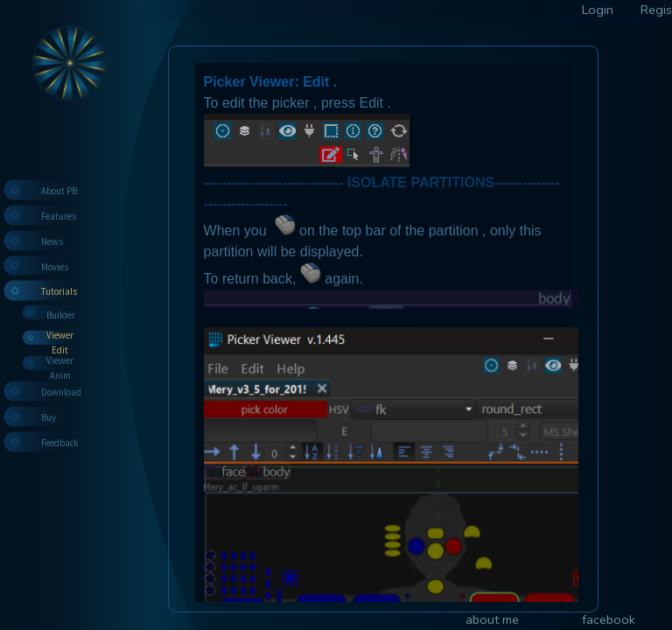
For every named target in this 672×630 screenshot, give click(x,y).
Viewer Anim (60, 368)
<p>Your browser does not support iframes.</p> (383, 329)
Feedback (60, 443)
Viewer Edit (60, 343)
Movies (55, 267)
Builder (61, 315)
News (52, 241)
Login (598, 10)
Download (61, 392)
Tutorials (59, 291)
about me (492, 619)
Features (59, 216)
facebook (609, 619)
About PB (59, 191)
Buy (49, 417)
